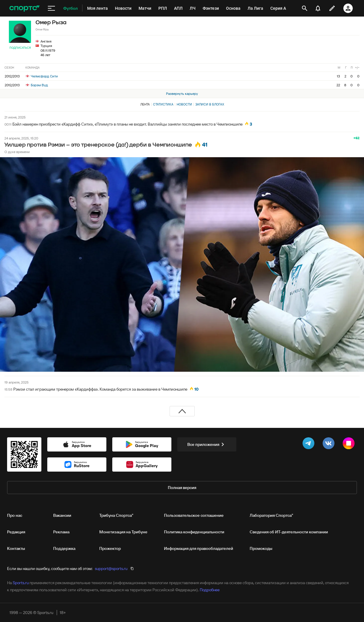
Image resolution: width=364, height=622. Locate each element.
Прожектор (110, 548)
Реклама (61, 532)
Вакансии (62, 515)
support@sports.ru (111, 569)
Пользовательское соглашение (194, 515)
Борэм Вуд (37, 85)
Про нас (15, 515)
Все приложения (207, 444)
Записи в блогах (210, 104)
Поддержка (64, 548)
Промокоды (261, 548)
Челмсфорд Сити (42, 76)
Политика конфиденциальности (194, 532)
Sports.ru (21, 583)
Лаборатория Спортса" (271, 515)
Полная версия (182, 488)
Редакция (16, 532)
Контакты (16, 548)
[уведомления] (318, 8)
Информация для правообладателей (199, 548)
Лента (145, 104)
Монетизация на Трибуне (123, 532)
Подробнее (210, 590)
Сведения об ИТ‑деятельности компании (289, 532)
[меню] (51, 8)
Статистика (163, 104)
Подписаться (20, 48)
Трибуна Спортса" (116, 515)
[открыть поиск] (305, 8)
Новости (184, 104)
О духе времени (17, 152)
